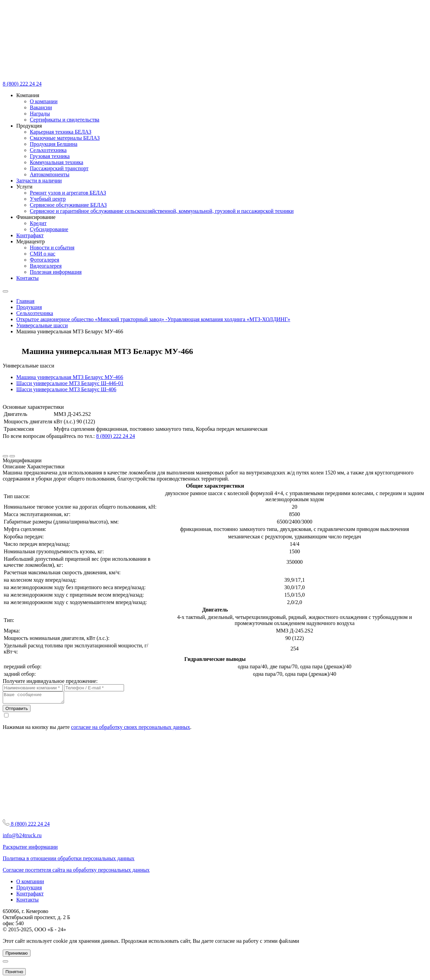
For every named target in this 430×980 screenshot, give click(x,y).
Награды (40, 114)
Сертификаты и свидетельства (65, 120)
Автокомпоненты (50, 174)
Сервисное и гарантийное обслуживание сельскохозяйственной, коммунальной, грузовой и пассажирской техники (162, 211)
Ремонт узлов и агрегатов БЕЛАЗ (68, 193)
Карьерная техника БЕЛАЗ (60, 132)
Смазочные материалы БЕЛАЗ (65, 138)
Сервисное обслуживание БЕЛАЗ (68, 205)
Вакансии (41, 107)
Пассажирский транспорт (59, 168)
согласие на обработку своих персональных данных (131, 729)
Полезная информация (56, 272)
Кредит (38, 223)
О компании (44, 101)
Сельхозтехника (48, 150)
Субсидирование (49, 229)
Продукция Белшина (54, 144)
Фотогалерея (45, 260)
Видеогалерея (46, 266)
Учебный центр (48, 199)
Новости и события (52, 248)
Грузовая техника (50, 156)
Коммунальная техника (57, 162)
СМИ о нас (43, 254)
